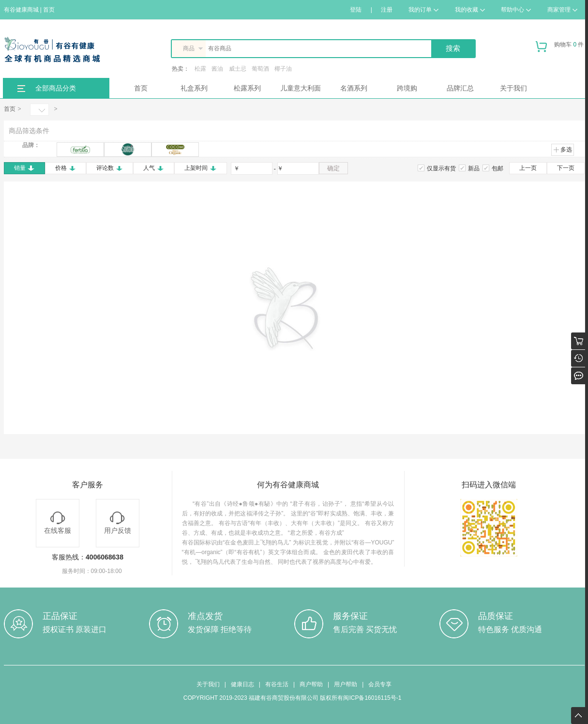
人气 (154, 168)
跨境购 (407, 88)
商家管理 (562, 10)
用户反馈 (118, 523)
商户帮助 (311, 684)
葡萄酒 (260, 69)
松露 (200, 69)
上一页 (528, 168)
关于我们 (513, 88)
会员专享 (380, 684)
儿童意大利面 (301, 88)
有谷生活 (277, 684)
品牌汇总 (460, 88)
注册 (387, 10)
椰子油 (283, 69)
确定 (333, 168)
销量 (24, 168)
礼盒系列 (194, 88)
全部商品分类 (56, 88)
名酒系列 (354, 88)
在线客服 (58, 523)
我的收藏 (470, 10)
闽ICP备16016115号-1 (372, 698)
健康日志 (242, 684)
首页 (141, 88)
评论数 (110, 168)
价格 (66, 168)
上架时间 (201, 168)
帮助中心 (516, 10)
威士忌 (238, 69)
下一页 (566, 168)
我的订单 (423, 10)
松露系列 (247, 88)
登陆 (356, 10)
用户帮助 (346, 684)
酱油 (217, 69)
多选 (563, 150)
